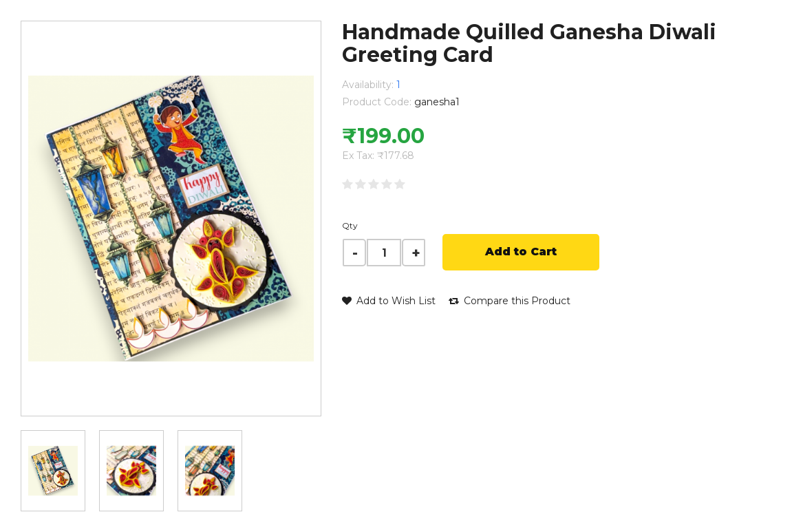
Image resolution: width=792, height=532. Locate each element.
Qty (350, 225)
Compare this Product (510, 301)
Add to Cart (521, 252)
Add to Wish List (389, 301)
